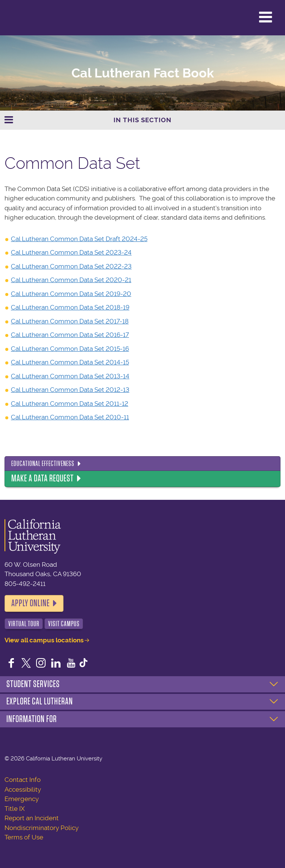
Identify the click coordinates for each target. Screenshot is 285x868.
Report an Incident (32, 818)
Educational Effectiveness (43, 464)
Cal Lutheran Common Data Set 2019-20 (71, 294)
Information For (32, 719)
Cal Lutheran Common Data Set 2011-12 (70, 404)
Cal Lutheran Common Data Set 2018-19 (70, 307)
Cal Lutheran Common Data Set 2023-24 (71, 252)
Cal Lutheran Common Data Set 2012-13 (70, 390)
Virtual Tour (24, 624)
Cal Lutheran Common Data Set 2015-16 (70, 349)
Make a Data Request (42, 478)
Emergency (22, 799)
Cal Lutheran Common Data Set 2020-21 (71, 280)
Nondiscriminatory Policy (42, 828)
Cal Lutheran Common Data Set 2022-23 (71, 266)
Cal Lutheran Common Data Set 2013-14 (70, 376)
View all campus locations (44, 640)
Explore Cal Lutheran (40, 701)
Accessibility (23, 789)
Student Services (33, 684)
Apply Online (30, 603)
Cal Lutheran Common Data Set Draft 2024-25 (79, 239)
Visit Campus (64, 624)
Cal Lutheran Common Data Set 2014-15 (70, 362)
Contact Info (23, 780)
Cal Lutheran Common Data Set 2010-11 (70, 417)
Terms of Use (24, 837)
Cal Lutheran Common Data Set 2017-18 (70, 321)
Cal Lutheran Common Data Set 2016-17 (70, 335)
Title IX (15, 809)
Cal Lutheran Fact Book (143, 73)
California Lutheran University (24, 18)
